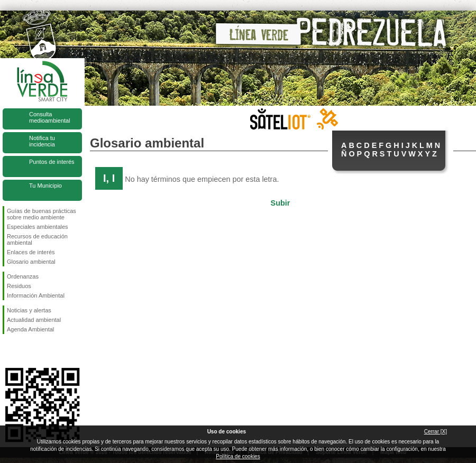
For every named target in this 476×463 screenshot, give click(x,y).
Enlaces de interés (31, 252)
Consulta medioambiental (50, 117)
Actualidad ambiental (34, 320)
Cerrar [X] (436, 432)
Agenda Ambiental (30, 329)
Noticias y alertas (29, 310)
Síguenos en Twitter (26, 351)
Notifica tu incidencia (42, 141)
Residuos (19, 286)
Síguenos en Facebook (9, 351)
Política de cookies (238, 456)
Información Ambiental (36, 295)
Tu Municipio (45, 186)
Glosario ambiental (31, 262)
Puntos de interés (52, 162)
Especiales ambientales (38, 227)
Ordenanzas (23, 276)
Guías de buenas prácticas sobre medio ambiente (42, 214)
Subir (281, 203)
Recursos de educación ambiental (37, 239)
